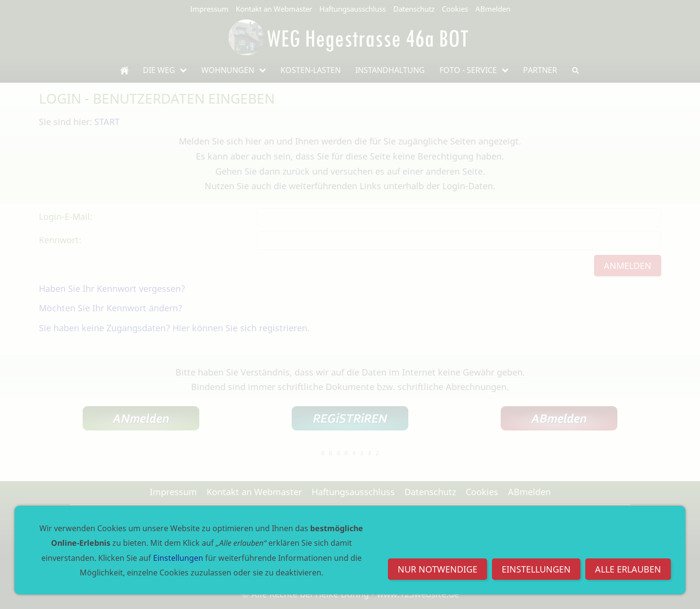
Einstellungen (536, 569)
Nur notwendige (437, 569)
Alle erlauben (628, 569)
